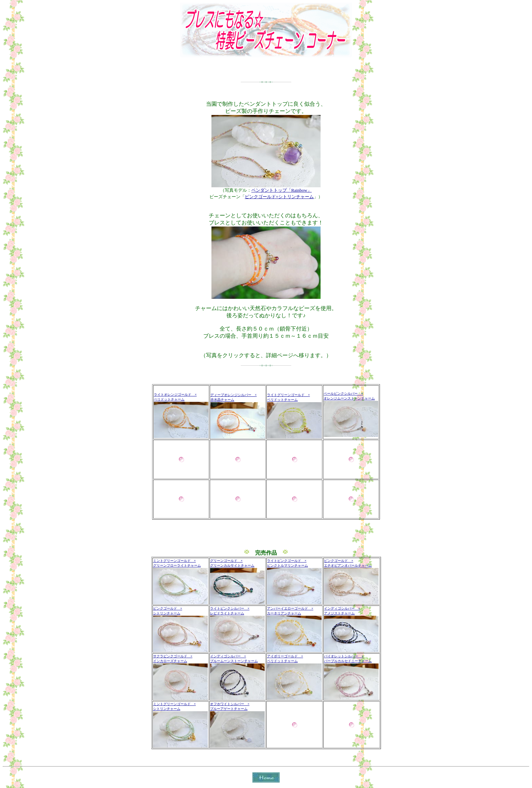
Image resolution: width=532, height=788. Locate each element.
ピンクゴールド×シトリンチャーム (279, 197)
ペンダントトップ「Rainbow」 (282, 190)
